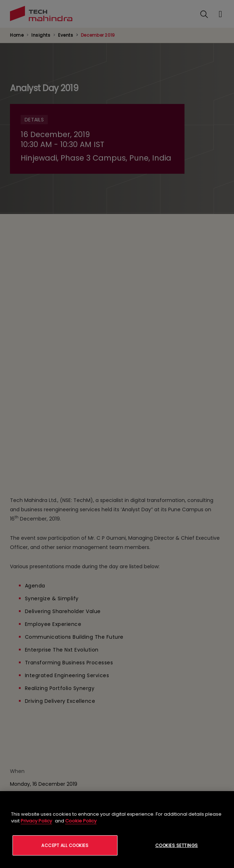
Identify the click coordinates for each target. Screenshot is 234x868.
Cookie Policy (81, 821)
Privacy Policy (36, 821)
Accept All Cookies (65, 845)
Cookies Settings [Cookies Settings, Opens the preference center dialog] (177, 845)
